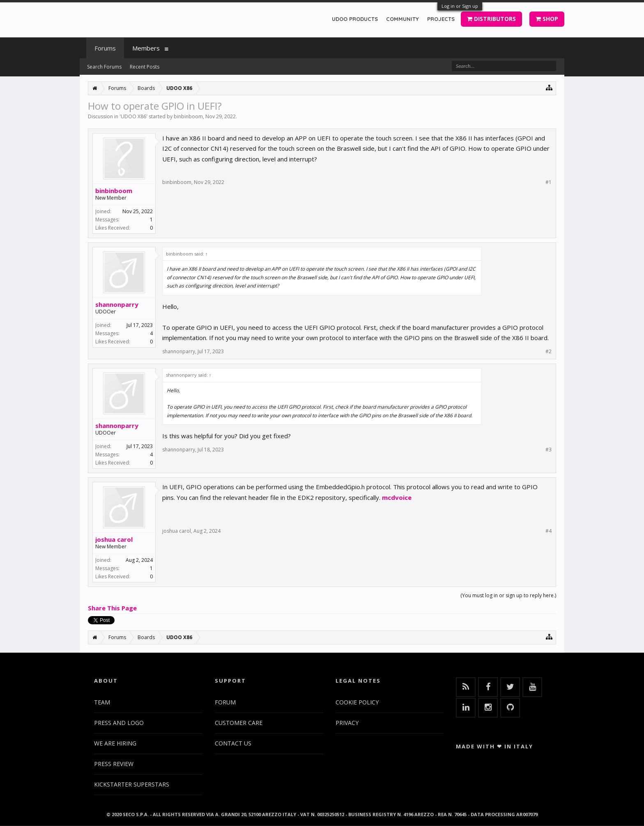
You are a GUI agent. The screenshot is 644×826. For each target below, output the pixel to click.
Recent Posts (145, 67)
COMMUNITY (402, 19)
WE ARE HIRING (115, 743)
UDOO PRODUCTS (355, 19)
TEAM (102, 702)
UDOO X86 (133, 116)
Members (146, 48)
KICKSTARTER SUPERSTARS (132, 784)
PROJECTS (441, 19)
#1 (549, 182)
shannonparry (117, 304)
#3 (549, 450)
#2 (549, 352)
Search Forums (104, 67)
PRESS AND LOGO (119, 723)
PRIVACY (347, 723)
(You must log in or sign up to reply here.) (508, 595)
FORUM (225, 702)
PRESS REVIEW (114, 764)
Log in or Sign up (460, 6)
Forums (105, 48)
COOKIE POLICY (357, 702)
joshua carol (114, 539)
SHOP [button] (547, 19)
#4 (549, 531)
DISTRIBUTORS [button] (491, 19)
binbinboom (188, 116)
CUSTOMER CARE (239, 723)
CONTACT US (233, 743)
